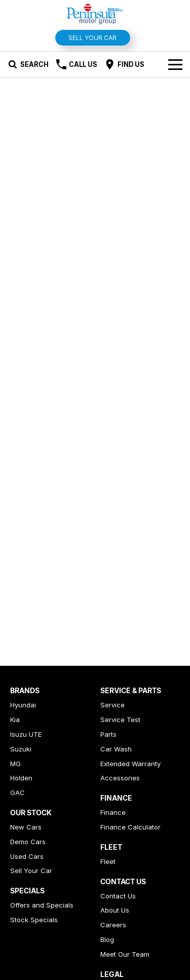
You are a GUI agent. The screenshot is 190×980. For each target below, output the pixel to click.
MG (15, 764)
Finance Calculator (130, 827)
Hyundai (23, 705)
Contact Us (118, 896)
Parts (108, 734)
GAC (17, 793)
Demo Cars (28, 842)
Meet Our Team (125, 954)
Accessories (120, 778)
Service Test (120, 720)
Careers (113, 925)
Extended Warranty (130, 764)
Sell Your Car (92, 38)
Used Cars (27, 856)
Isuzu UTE (26, 734)
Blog (107, 939)
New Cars (26, 827)
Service (112, 705)
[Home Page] (95, 13)
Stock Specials (34, 920)
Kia (15, 720)
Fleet (108, 861)
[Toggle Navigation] (175, 64)
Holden (21, 778)
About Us (115, 910)
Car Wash (116, 749)
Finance (113, 812)
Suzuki (21, 749)
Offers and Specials (42, 905)
